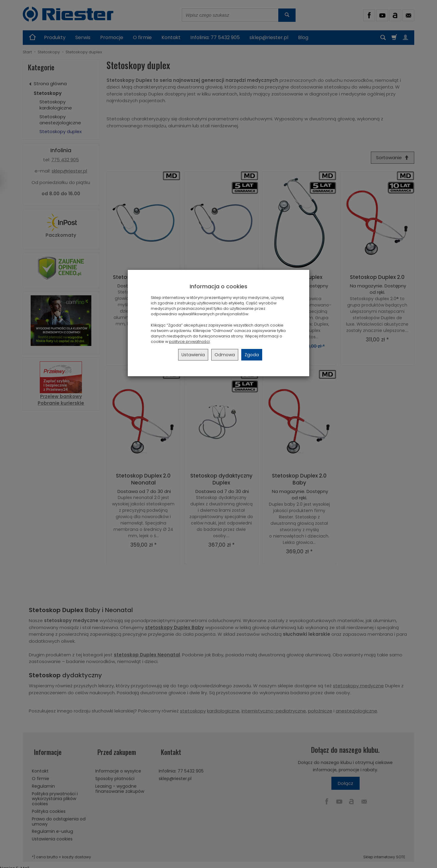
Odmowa (225, 355)
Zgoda (252, 355)
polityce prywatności (189, 342)
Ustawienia (193, 355)
